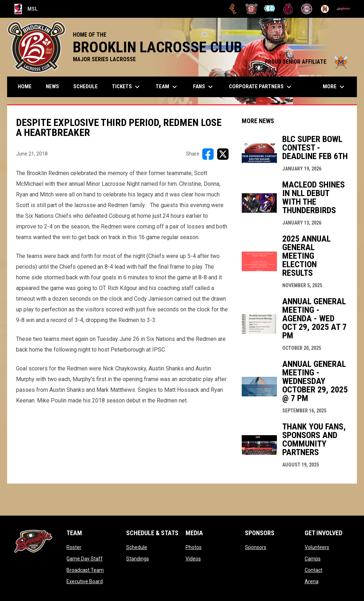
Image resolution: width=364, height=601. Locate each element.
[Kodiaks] (288, 9)
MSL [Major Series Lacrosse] (26, 9)
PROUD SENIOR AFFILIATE (307, 62)
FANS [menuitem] (204, 87)
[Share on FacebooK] (208, 154)
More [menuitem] (334, 87)
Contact (314, 570)
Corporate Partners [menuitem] (261, 87)
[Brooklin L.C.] (251, 9)
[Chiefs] (270, 9)
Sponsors (256, 547)
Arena (312, 581)
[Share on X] (223, 154)
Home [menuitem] (25, 86)
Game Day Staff (85, 559)
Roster (74, 547)
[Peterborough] (343, 9)
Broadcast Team (85, 570)
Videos (193, 559)
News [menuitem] (52, 86)
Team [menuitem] (167, 87)
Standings (138, 559)
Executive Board (85, 581)
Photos (194, 547)
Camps (313, 559)
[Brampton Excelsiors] (233, 9)
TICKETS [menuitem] (127, 87)
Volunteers (317, 547)
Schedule (137, 547)
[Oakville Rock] (307, 9)
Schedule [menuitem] (85, 86)
